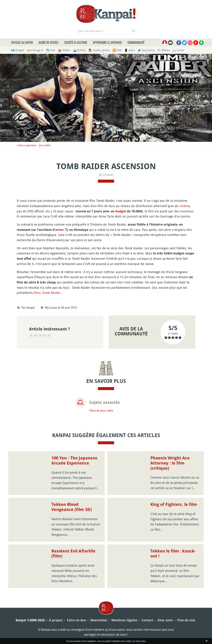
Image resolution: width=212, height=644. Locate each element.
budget (121, 211)
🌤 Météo (164, 50)
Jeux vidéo (45, 145)
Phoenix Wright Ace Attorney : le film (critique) (170, 463)
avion (59, 230)
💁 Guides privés (99, 50)
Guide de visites (49, 42)
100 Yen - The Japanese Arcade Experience (74, 461)
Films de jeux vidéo (101, 411)
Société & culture (76, 42)
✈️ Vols (50, 50)
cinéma (185, 206)
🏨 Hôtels (64, 50)
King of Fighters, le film (174, 504)
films (47, 293)
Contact (147, 620)
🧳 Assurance (146, 50)
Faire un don (77, 620)
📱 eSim (130, 50)
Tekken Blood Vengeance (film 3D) (72, 507)
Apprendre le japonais (107, 42)
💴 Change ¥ (35, 50)
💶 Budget (18, 50)
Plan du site (186, 620)
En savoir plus (139, 641)
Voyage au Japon (22, 42)
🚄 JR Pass (79, 50)
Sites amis (165, 620)
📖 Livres (178, 50)
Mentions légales (124, 620)
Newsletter (99, 620)
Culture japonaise (26, 145)
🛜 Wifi (117, 50)
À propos (56, 620)
